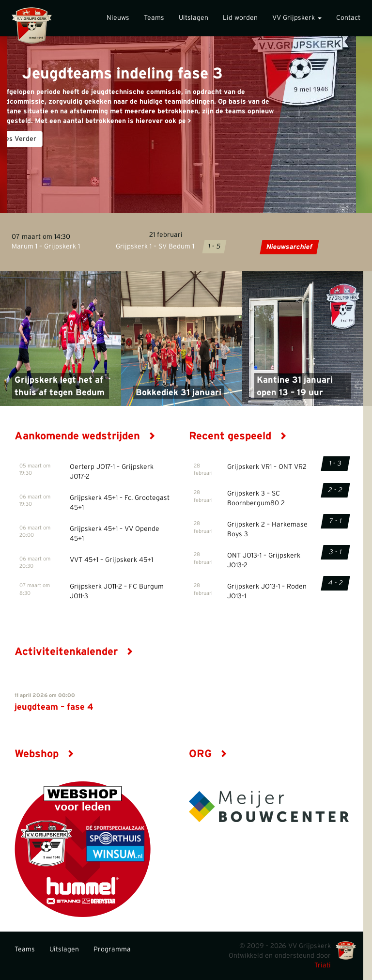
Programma (112, 949)
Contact (348, 18)
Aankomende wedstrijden (85, 436)
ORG (208, 754)
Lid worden (240, 18)
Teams (154, 18)
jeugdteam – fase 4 (54, 707)
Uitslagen (194, 18)
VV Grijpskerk (297, 18)
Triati (323, 965)
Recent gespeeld (238, 436)
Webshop (44, 754)
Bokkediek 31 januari (178, 393)
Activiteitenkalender (74, 652)
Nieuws (118, 18)
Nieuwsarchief (289, 247)
